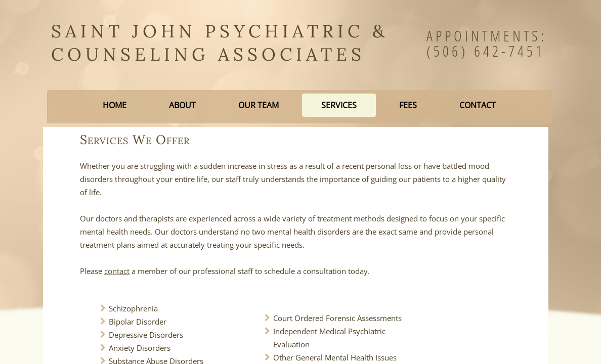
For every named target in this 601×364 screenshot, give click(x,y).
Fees (408, 105)
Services (339, 105)
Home (115, 105)
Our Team (259, 105)
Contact (478, 105)
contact (117, 271)
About (182, 105)
